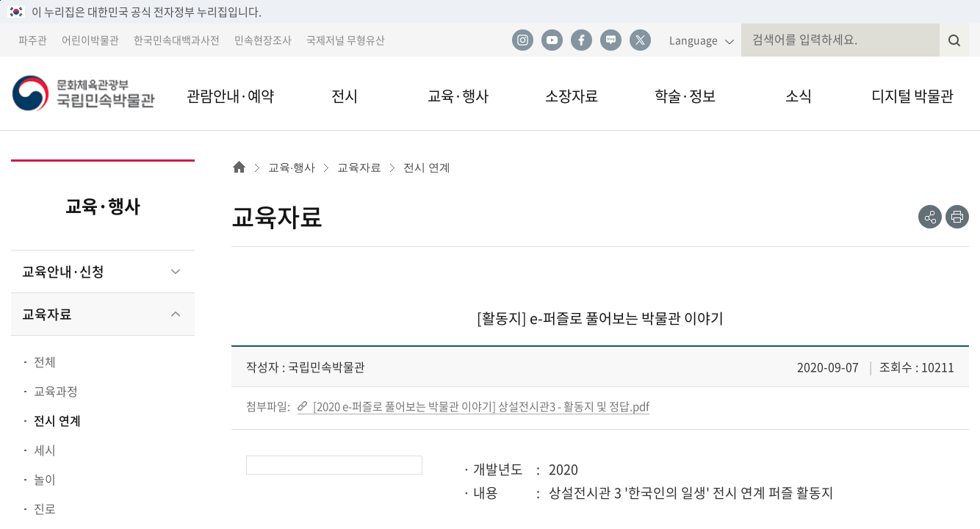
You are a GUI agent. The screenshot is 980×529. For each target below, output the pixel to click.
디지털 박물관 (912, 96)
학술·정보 (685, 96)
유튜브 (552, 40)
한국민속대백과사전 (177, 40)
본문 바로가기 (0, 0)
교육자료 (47, 314)
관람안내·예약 (230, 96)
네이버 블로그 (610, 40)
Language (693, 40)
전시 (345, 96)
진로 (45, 508)
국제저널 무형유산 (346, 40)
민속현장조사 (263, 40)
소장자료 (572, 96)
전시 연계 (57, 420)
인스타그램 (522, 40)
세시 (45, 450)
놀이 (45, 479)
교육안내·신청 (63, 271)
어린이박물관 (90, 40)
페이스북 (581, 40)
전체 (45, 361)
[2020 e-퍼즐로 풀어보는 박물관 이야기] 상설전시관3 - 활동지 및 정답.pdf (480, 406)
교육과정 (56, 391)
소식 (799, 96)
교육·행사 (458, 96)
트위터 (640, 40)
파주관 (33, 40)
